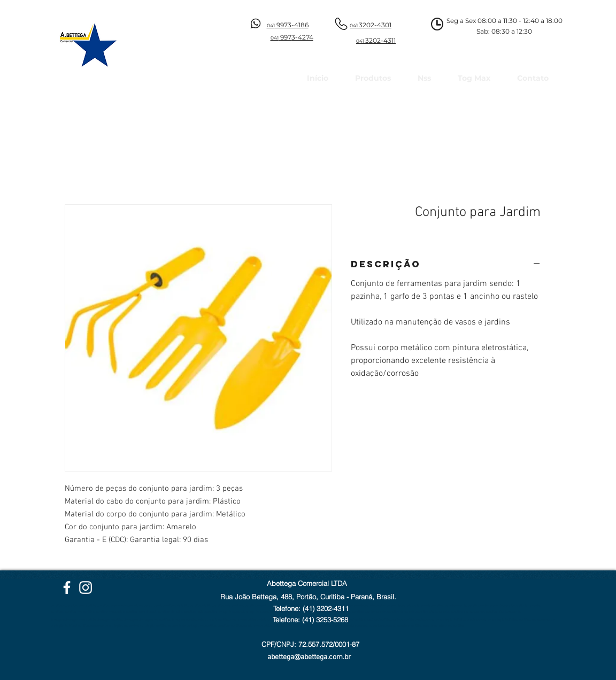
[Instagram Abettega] (86, 588)
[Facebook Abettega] (67, 588)
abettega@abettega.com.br (309, 657)
